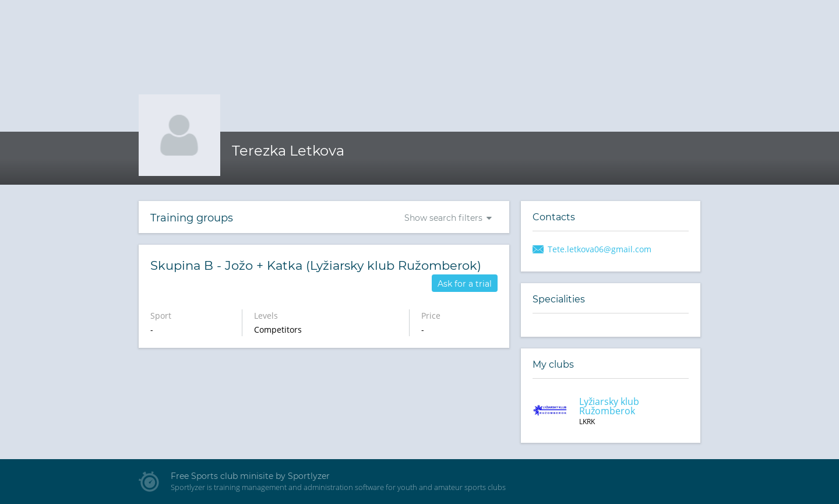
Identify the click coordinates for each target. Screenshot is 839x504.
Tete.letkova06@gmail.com (600, 249)
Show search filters (443, 218)
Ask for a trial (465, 284)
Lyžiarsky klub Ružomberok (609, 406)
